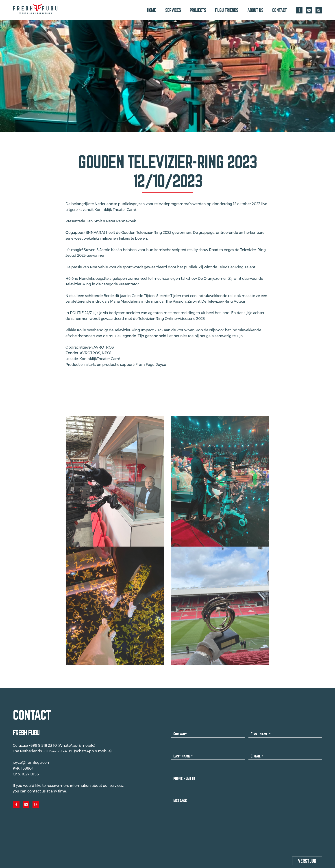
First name (261, 731)
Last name (183, 753)
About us (255, 10)
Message (180, 798)
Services (173, 10)
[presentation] (205, 828)
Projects (198, 10)
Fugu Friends (227, 10)
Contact (280, 10)
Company (180, 731)
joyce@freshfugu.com (32, 760)
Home (152, 10)
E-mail (257, 753)
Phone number (184, 776)
